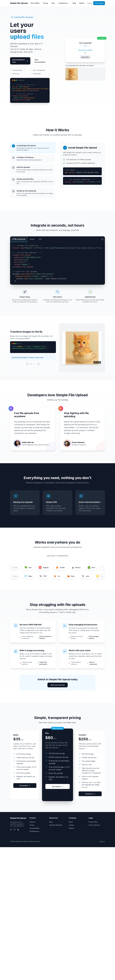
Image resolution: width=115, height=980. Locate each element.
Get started (25, 786)
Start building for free (20, 61)
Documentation (35, 828)
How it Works (35, 3)
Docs (53, 3)
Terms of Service (94, 825)
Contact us (90, 794)
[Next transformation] (39, 364)
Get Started (99, 3)
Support (102, 841)
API (40, 239)
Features (32, 822)
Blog (74, 3)
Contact (71, 825)
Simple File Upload (19, 3)
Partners (72, 828)
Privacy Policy (93, 822)
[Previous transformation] (27, 364)
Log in (89, 3)
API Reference (34, 831)
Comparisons (64, 3)
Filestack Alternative (56, 825)
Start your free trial (58, 685)
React (32, 239)
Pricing (46, 3)
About (71, 822)
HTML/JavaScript (19, 239)
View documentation (40, 61)
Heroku (82, 3)
